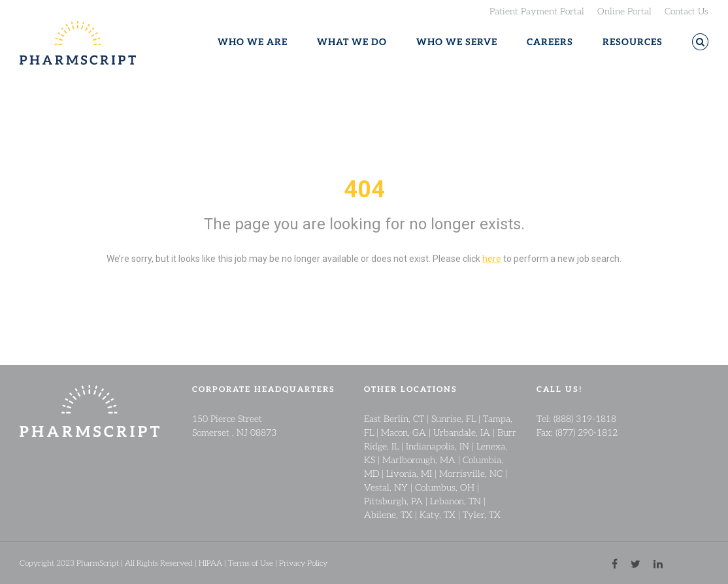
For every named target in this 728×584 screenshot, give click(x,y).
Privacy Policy (303, 563)
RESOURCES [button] (633, 42)
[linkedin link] (658, 563)
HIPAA (210, 563)
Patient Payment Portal (537, 10)
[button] (700, 42)
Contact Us (687, 10)
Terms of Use (251, 563)
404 (364, 189)
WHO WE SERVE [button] (457, 42)
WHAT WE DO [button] (352, 42)
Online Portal (624, 10)
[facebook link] (615, 563)
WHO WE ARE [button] (253, 42)
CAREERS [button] (550, 42)
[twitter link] (636, 563)
